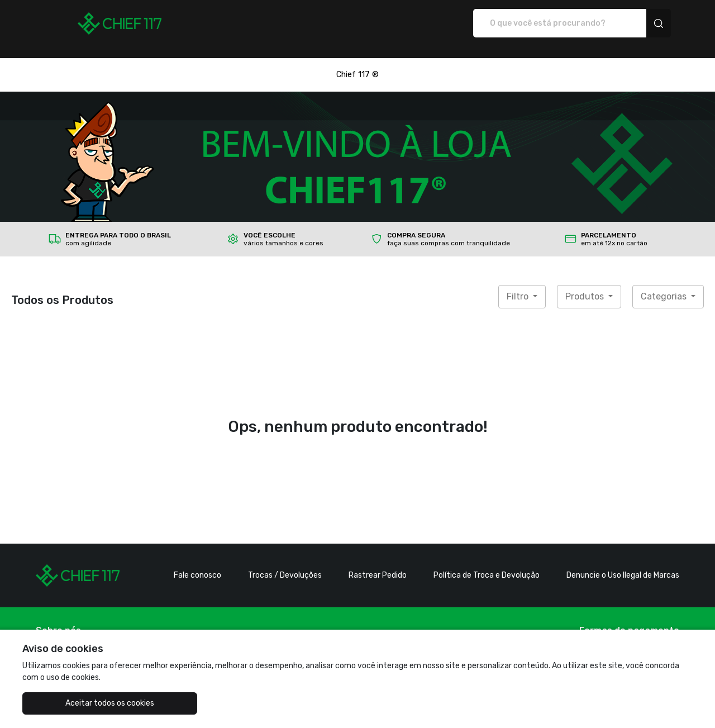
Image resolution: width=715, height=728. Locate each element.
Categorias (665, 285)
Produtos (586, 285)
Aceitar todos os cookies (78, 703)
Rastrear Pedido (378, 563)
